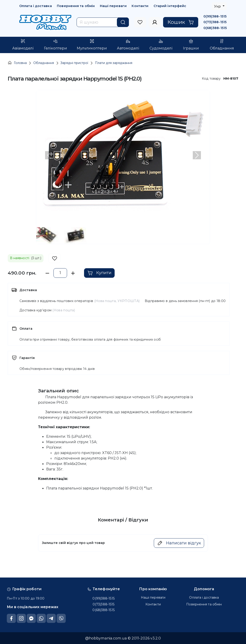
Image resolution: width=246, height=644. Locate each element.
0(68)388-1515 (215, 28)
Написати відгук (179, 543)
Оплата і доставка (36, 6)
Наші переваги (113, 6)
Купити (99, 273)
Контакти (140, 6)
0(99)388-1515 (215, 16)
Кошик (181, 22)
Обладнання (44, 63)
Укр (218, 6)
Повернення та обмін (76, 6)
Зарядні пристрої (74, 63)
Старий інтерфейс (170, 6)
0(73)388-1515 (215, 22)
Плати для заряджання (114, 63)
